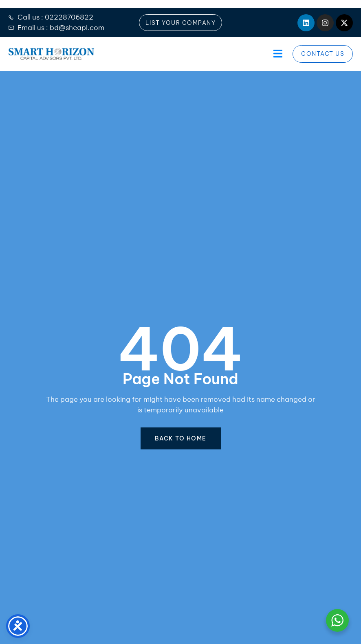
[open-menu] (277, 54)
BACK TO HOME (181, 438)
